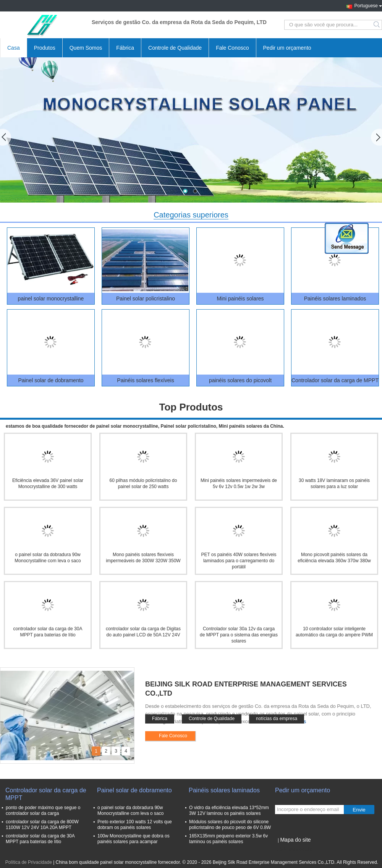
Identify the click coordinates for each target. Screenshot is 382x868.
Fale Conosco (232, 48)
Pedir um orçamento (287, 48)
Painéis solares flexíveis (145, 380)
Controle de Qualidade (175, 48)
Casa (14, 48)
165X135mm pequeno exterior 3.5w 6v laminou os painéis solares (228, 839)
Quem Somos (86, 48)
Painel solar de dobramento (51, 380)
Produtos (45, 48)
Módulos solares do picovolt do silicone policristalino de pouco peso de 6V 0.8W (230, 825)
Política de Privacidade (29, 862)
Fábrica (125, 48)
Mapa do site (295, 840)
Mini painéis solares (240, 299)
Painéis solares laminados (335, 299)
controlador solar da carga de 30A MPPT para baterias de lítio (40, 839)
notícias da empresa (277, 719)
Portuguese (368, 5)
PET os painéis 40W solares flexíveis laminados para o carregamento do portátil (239, 561)
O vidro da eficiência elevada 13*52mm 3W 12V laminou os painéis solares (229, 810)
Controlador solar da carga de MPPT (335, 380)
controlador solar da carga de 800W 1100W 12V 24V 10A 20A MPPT (42, 825)
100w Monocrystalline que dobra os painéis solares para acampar (134, 839)
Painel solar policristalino (146, 299)
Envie (359, 810)
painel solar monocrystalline (51, 299)
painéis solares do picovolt (240, 380)
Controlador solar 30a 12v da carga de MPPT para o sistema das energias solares (239, 635)
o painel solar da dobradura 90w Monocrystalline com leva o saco (130, 810)
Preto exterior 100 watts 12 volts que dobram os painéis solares (135, 825)
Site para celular (294, 849)
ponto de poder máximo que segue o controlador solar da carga (43, 810)
